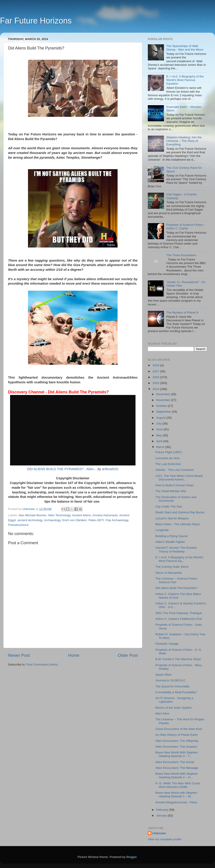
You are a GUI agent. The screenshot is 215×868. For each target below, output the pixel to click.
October (162, 406)
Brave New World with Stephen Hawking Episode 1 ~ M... (176, 794)
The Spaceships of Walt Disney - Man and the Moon (185, 48)
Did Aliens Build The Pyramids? (176, 588)
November (163, 400)
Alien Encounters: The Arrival (175, 762)
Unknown (159, 833)
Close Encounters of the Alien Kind (179, 729)
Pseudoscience (18, 525)
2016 (156, 377)
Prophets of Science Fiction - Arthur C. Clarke (186, 227)
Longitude (162, 530)
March (161, 447)
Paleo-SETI (96, 520)
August (161, 418)
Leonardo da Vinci (168, 458)
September (164, 412)
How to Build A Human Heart (175, 485)
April (160, 441)
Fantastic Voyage (167, 644)
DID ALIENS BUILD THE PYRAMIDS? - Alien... (62, 469)
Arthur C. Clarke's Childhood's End (179, 619)
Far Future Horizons (36, 21)
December (163, 394)
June (160, 429)
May (159, 435)
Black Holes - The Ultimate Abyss (178, 524)
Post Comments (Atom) (42, 664)
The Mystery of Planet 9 (182, 312)
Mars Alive (162, 713)
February (163, 810)
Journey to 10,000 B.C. (171, 680)
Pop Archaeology (117, 520)
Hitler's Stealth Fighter (170, 542)
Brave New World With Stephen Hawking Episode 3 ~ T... (177, 754)
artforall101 (110, 469)
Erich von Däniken (75, 520)
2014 (156, 389)
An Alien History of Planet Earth (176, 735)
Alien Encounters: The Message (177, 768)
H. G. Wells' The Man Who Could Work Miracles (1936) (178, 785)
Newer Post (19, 655)
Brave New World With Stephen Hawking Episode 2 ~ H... (177, 775)
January (162, 816)
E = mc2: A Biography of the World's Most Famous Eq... (180, 559)
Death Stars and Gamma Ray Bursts (180, 512)
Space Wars (164, 675)
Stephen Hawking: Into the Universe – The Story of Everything (184, 141)
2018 (156, 365)
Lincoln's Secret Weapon (172, 518)
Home (74, 655)
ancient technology (30, 520)
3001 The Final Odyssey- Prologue (179, 613)
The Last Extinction (168, 464)
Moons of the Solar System (174, 708)
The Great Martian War (171, 491)
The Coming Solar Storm (172, 567)
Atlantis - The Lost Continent (174, 470)
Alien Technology (59, 515)
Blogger (131, 857)
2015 (156, 383)
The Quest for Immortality (172, 686)
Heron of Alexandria (169, 573)
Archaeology (52, 520)
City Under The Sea (169, 507)
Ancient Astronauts (105, 515)
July (159, 423)
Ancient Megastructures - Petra (176, 802)
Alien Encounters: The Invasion (176, 747)
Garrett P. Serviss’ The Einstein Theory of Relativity (176, 549)
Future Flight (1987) (169, 452)
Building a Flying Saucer (172, 536)
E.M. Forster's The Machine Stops (178, 659)
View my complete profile (165, 839)
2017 (156, 371)
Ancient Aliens (81, 515)
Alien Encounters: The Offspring (177, 741)
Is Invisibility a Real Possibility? (176, 692)
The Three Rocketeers (181, 255)
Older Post (128, 655)
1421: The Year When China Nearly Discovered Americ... (179, 478)
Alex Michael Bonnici (33, 515)
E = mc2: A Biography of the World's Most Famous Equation (185, 80)
